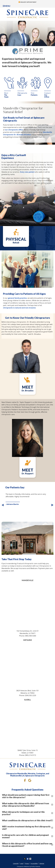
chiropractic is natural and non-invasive (19, 308)
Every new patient (27, 172)
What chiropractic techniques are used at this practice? (23, 813)
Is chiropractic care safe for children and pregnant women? (25, 836)
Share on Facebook (28, 859)
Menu (7, 6)
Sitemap (42, 863)
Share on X (25, 859)
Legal (22, 863)
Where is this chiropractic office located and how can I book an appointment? (27, 845)
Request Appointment (28, 2)
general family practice (17, 298)
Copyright (16, 863)
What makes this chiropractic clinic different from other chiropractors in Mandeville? (26, 805)
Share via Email (30, 859)
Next (52, 505)
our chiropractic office (14, 130)
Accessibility (34, 863)
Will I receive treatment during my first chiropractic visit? (26, 828)
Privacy (27, 863)
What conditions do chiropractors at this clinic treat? (27, 820)
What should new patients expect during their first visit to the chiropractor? (26, 796)
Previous (3, 505)
